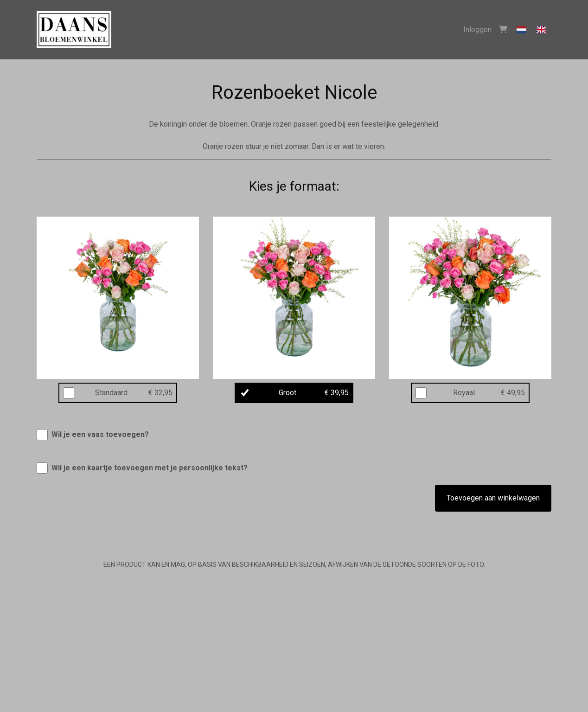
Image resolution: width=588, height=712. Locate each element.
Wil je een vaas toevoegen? (100, 434)
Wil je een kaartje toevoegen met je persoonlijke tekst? (150, 468)
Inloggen (477, 29)
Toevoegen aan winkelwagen (493, 498)
